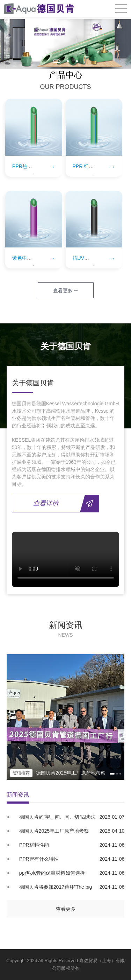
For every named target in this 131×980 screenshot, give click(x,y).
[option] (65, 44)
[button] (57, 61)
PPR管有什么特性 (71, 859)
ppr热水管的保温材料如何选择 (71, 873)
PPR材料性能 (71, 845)
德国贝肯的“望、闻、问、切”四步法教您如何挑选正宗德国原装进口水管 (66, 817)
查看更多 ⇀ (66, 290)
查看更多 (66, 909)
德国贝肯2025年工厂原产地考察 (71, 831)
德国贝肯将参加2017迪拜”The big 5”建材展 (66, 887)
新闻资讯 (18, 795)
